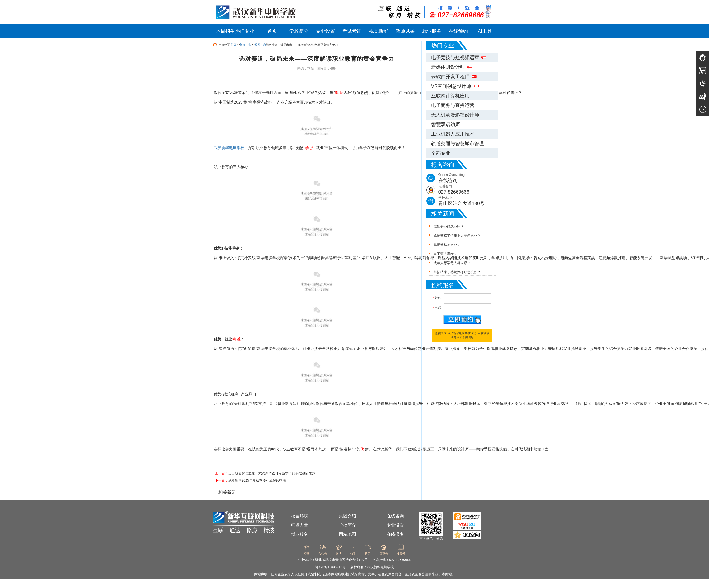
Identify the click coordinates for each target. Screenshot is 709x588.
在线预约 (458, 31)
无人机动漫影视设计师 (455, 115)
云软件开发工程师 (454, 77)
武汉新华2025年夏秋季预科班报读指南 (257, 480)
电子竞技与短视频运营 (459, 57)
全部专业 (441, 153)
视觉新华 (379, 31)
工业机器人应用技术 (453, 134)
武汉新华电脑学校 (229, 148)
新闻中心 (246, 45)
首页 (272, 31)
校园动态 (260, 45)
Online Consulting (468, 178)
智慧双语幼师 (446, 124)
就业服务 (432, 31)
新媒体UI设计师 (452, 67)
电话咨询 (468, 190)
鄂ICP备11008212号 (330, 567)
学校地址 (468, 201)
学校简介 (299, 31)
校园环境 (300, 516)
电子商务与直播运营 (453, 105)
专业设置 (325, 31)
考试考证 (352, 31)
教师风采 (405, 31)
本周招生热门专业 (235, 31)
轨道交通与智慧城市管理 (458, 144)
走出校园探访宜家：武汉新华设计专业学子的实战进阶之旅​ (272, 473)
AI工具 (485, 31)
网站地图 (347, 534)
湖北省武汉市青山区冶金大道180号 (341, 560)
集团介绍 (347, 516)
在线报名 (395, 534)
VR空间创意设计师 (455, 86)
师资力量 (300, 525)
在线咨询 (395, 516)
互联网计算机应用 (450, 96)
